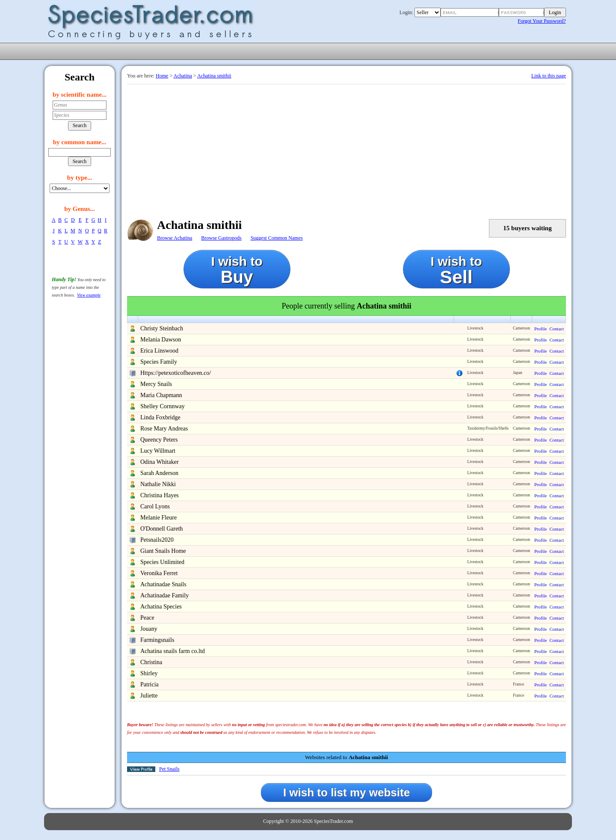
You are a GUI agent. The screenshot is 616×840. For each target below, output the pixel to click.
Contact (557, 329)
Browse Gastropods (221, 238)
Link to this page (549, 76)
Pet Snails (169, 769)
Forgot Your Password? (542, 21)
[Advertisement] (346, 148)
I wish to (237, 270)
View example (89, 295)
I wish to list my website (346, 793)
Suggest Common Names (277, 238)
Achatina (183, 76)
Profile (540, 329)
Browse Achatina (175, 238)
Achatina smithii (214, 76)
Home (162, 76)
